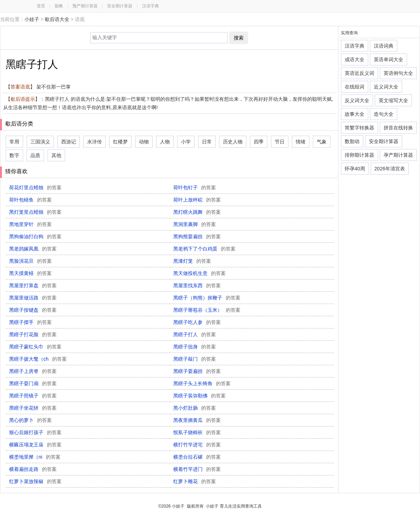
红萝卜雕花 (195, 481)
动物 (144, 142)
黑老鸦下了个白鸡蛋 (204, 249)
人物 (165, 142)
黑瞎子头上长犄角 (202, 383)
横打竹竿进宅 (197, 445)
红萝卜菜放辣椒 (35, 481)
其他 (56, 155)
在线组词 (355, 87)
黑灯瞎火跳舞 (197, 212)
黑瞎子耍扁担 (197, 371)
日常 (207, 142)
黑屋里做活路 (33, 298)
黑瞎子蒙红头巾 (35, 347)
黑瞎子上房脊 (33, 371)
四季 (259, 142)
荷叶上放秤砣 (197, 200)
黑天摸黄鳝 (30, 273)
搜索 (239, 38)
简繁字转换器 (359, 128)
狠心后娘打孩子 (35, 432)
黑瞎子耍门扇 (33, 383)
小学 (186, 142)
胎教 (59, 6)
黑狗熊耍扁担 (197, 236)
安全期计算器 (120, 6)
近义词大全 (386, 87)
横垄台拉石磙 (197, 457)
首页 (41, 6)
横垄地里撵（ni (35, 457)
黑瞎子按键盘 (33, 310)
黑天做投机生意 (199, 273)
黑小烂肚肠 (195, 408)
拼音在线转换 (398, 128)
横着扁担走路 (33, 469)
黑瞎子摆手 (30, 322)
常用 (14, 142)
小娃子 (32, 19)
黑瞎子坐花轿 (33, 408)
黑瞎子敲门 (195, 359)
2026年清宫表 (390, 169)
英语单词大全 (388, 59)
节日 (280, 142)
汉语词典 (384, 46)
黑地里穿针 (30, 224)
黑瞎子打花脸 (33, 334)
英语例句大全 (398, 73)
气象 (322, 142)
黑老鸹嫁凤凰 (33, 249)
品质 (35, 155)
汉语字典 (150, 6)
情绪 (301, 142)
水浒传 (94, 142)
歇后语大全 (57, 19)
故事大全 (355, 114)
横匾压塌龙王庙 (35, 445)
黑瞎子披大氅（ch (38, 359)
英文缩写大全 (393, 100)
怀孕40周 (355, 169)
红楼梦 (120, 142)
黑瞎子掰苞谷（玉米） (207, 310)
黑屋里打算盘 (33, 285)
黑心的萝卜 (30, 420)
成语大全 (355, 59)
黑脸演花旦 (30, 261)
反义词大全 (357, 100)
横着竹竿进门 (197, 469)
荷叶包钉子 (195, 188)
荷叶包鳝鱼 (30, 200)
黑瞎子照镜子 (33, 396)
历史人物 (233, 142)
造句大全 (384, 114)
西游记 (69, 142)
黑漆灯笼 (192, 261)
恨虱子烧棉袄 (197, 432)
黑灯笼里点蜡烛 (35, 212)
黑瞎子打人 (195, 334)
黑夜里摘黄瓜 (197, 420)
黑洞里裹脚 (195, 224)
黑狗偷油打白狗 (35, 236)
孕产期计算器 (398, 155)
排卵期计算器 (359, 155)
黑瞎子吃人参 (197, 322)
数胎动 (352, 141)
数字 (14, 155)
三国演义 (40, 142)
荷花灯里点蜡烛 (35, 188)
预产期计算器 (85, 6)
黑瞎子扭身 (195, 347)
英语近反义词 (359, 73)
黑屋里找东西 (197, 285)
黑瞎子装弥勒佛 (199, 396)
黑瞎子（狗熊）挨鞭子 (207, 298)
